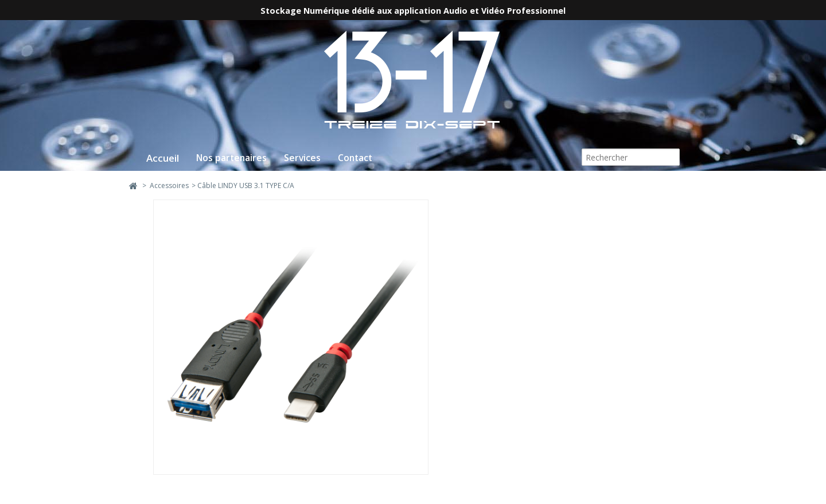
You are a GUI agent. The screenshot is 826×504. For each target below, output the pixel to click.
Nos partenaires (231, 158)
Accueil (163, 158)
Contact (355, 158)
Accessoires (169, 185)
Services (302, 158)
